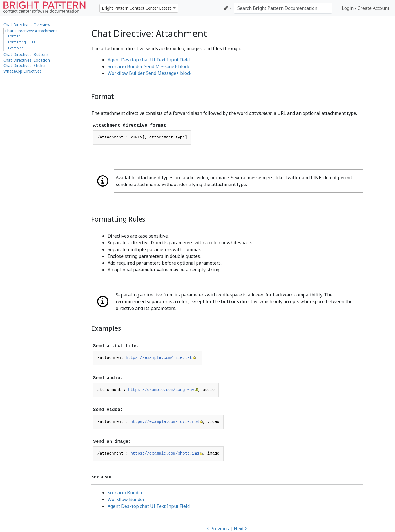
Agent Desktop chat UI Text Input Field (149, 60)
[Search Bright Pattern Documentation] (283, 8)
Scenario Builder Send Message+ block (149, 66)
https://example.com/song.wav (161, 390)
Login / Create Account (366, 8)
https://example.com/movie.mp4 (165, 422)
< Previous (218, 529)
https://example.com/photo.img (165, 453)
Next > (241, 529)
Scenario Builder (125, 493)
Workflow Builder (126, 499)
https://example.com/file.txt (159, 358)
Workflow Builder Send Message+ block (149, 73)
